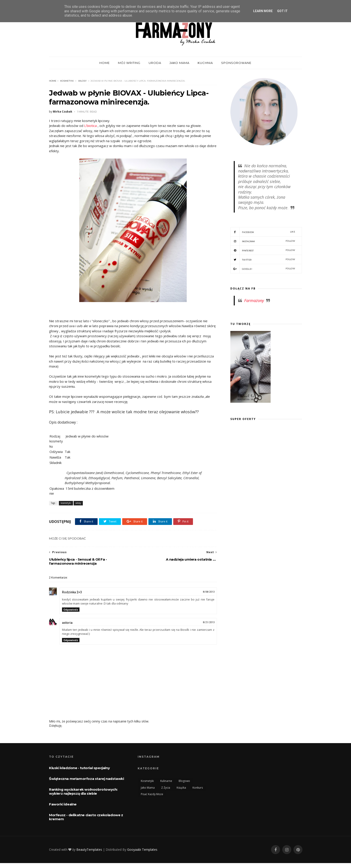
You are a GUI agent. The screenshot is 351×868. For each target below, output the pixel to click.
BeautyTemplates (89, 850)
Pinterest (263, 250)
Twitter (263, 259)
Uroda (155, 63)
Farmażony (254, 300)
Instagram (263, 241)
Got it (282, 11)
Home (53, 81)
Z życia (166, 788)
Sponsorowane (236, 63)
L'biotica (90, 126)
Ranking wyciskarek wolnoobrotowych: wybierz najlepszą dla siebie (83, 791)
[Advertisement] (268, 469)
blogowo (184, 781)
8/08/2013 (209, 592)
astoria (67, 623)
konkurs (198, 788)
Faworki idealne (63, 804)
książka (181, 788)
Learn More (263, 11)
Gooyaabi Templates (142, 850)
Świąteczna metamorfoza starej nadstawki (86, 779)
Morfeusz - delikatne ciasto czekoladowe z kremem (86, 817)
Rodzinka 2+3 (72, 592)
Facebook (263, 232)
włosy (82, 81)
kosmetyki (67, 81)
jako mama (148, 788)
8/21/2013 (209, 622)
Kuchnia (205, 63)
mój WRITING (129, 63)
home (105, 63)
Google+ (263, 269)
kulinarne (166, 781)
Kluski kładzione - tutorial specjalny (79, 768)
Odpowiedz (71, 610)
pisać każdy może (152, 794)
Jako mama (179, 63)
